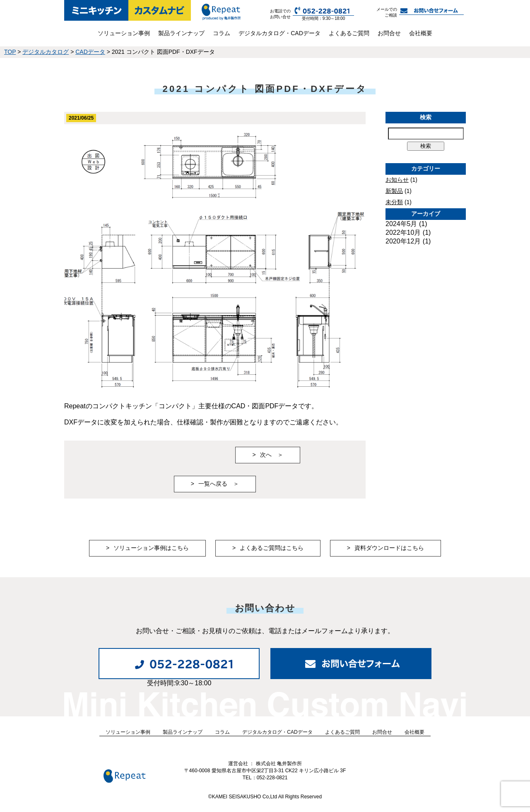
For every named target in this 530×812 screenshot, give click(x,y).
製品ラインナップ (181, 33)
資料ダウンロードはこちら (389, 548)
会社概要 (421, 33)
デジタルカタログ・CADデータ (279, 33)
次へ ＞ (272, 455)
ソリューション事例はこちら (151, 548)
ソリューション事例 (124, 33)
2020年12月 (403, 241)
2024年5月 (401, 224)
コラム (222, 33)
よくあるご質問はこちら (272, 548)
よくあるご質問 (349, 33)
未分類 (394, 202)
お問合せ (389, 33)
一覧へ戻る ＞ (219, 484)
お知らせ (397, 180)
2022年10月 (403, 233)
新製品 (394, 191)
